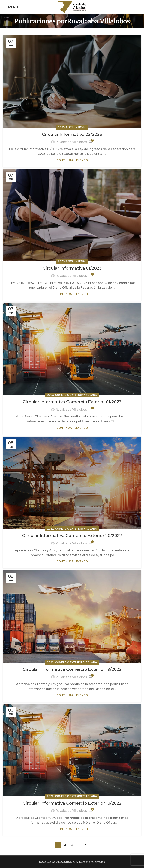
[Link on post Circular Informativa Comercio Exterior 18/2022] (72, 750)
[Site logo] (72, 7)
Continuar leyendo (72, 160)
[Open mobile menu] (10, 7)
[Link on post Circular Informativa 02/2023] (72, 81)
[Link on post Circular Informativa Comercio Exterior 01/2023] (72, 349)
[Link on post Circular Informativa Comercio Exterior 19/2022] (72, 616)
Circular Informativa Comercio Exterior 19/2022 (72, 669)
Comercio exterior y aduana (76, 395)
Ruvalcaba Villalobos (99, 21)
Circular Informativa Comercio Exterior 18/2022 (72, 803)
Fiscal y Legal (76, 127)
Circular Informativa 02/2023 (72, 134)
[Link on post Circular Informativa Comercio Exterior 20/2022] (72, 483)
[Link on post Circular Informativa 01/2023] (72, 215)
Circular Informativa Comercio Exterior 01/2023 (72, 402)
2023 (61, 127)
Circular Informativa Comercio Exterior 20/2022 (72, 536)
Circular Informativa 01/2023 (72, 268)
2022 (50, 529)
